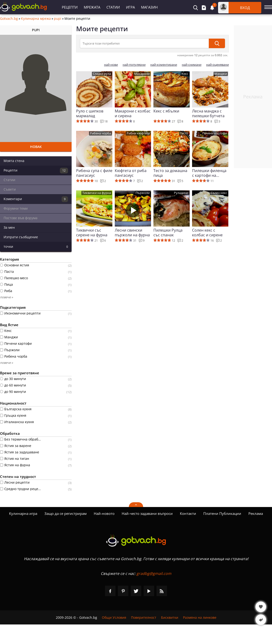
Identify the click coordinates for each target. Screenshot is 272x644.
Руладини (181, 193)
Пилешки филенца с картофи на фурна (209, 173)
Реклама (256, 513)
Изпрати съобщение (21, 237)
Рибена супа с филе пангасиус (94, 173)
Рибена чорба (100, 133)
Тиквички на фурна (97, 193)
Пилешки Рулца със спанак (168, 233)
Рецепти (70, 7)
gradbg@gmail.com (154, 573)
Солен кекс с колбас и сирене (207, 233)
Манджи (221, 74)
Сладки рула (102, 74)
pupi (58, 19)
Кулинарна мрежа (36, 19)
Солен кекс (219, 193)
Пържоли (143, 193)
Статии (113, 7)
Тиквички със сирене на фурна (92, 233)
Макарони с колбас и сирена (133, 113)
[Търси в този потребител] (144, 43)
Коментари (36, 199)
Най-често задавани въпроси (147, 513)
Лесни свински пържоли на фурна (132, 233)
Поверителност (144, 617)
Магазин (149, 7)
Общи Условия (114, 617)
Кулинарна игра (23, 513)
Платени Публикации (222, 513)
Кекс (185, 74)
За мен (9, 227)
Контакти (188, 513)
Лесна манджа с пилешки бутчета (208, 113)
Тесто (184, 133)
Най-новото (104, 513)
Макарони (142, 74)
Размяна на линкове (200, 617)
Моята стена (14, 161)
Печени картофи (215, 133)
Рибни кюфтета (138, 133)
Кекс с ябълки (166, 111)
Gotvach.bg (9, 19)
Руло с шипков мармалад (90, 113)
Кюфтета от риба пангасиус (131, 173)
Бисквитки (170, 617)
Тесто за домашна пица (170, 173)
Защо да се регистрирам (65, 513)
